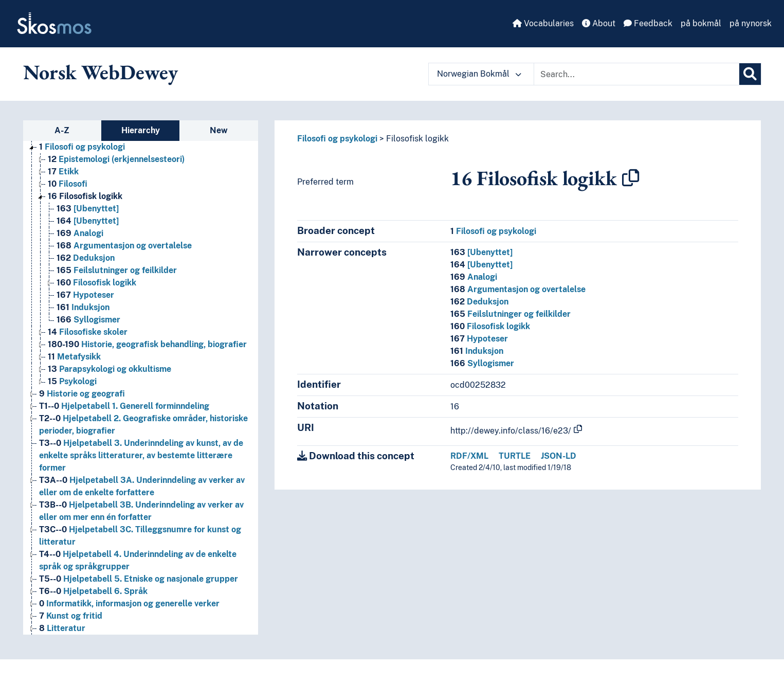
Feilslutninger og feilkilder (510, 314)
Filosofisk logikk (417, 139)
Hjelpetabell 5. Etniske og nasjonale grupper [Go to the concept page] (139, 579)
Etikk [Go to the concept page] (63, 172)
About (599, 23)
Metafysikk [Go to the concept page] (74, 357)
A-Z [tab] (62, 130)
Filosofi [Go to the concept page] (68, 184)
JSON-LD (559, 456)
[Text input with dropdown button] (636, 74)
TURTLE (515, 456)
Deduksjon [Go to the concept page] (86, 258)
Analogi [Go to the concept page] (80, 233)
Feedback (648, 23)
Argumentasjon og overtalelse (518, 289)
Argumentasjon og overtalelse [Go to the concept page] (124, 246)
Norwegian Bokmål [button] (479, 74)
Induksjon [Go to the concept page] (83, 307)
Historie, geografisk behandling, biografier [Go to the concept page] (147, 344)
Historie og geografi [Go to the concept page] (82, 394)
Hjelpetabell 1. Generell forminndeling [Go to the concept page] (124, 406)
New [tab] (219, 130)
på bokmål (701, 23)
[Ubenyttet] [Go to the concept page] (88, 209)
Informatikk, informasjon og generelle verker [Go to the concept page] (129, 604)
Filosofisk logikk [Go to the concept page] (85, 196)
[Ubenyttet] (481, 252)
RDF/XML (469, 456)
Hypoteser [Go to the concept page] (85, 295)
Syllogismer (482, 363)
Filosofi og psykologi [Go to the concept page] (82, 147)
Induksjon (477, 351)
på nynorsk (751, 23)
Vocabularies (543, 23)
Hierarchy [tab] (141, 130)
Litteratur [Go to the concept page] (62, 628)
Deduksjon (479, 302)
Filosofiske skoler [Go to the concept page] (88, 332)
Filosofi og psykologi (337, 139)
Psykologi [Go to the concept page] (72, 381)
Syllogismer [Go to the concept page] (88, 320)
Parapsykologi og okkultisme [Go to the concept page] (110, 369)
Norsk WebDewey (101, 72)
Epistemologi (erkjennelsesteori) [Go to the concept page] (116, 159)
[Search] (750, 74)
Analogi (474, 277)
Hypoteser (479, 339)
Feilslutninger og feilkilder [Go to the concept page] (117, 270)
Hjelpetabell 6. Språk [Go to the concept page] (93, 591)
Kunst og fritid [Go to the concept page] (71, 616)
